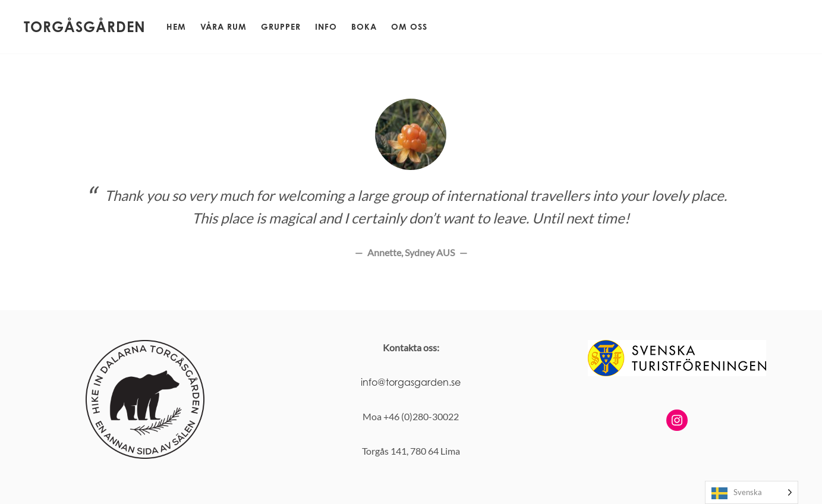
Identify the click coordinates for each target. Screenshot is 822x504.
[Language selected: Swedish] (752, 492)
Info (326, 26)
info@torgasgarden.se (411, 382)
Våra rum (223, 26)
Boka (364, 26)
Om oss (409, 26)
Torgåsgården (85, 27)
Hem (176, 26)
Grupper (281, 26)
